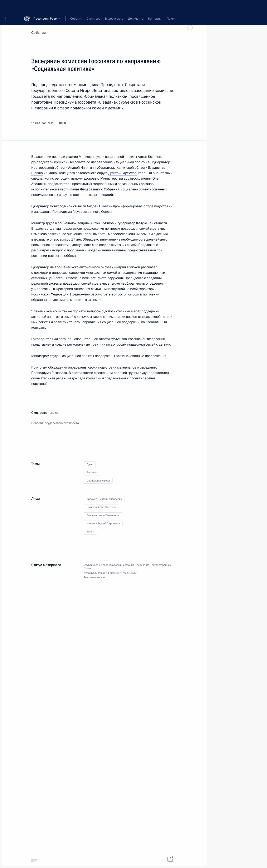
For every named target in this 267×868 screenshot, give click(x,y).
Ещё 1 (90, 532)
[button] (7, 6)
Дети (90, 464)
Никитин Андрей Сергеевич (103, 523)
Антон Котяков (150, 157)
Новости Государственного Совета (55, 423)
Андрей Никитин (81, 168)
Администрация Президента (132, 565)
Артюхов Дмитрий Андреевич (104, 499)
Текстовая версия (95, 577)
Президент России (47, 6)
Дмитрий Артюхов (123, 173)
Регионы (92, 473)
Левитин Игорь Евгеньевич (103, 515)
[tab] (34, 859)
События (38, 33)
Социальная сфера (98, 481)
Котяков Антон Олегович (101, 507)
